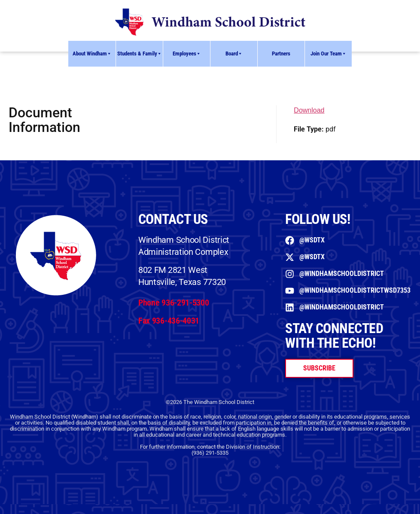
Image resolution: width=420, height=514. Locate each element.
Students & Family (140, 54)
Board (234, 54)
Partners (281, 54)
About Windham (92, 54)
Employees (187, 54)
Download (309, 110)
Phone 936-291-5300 (174, 303)
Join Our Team (329, 54)
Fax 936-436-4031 (169, 321)
